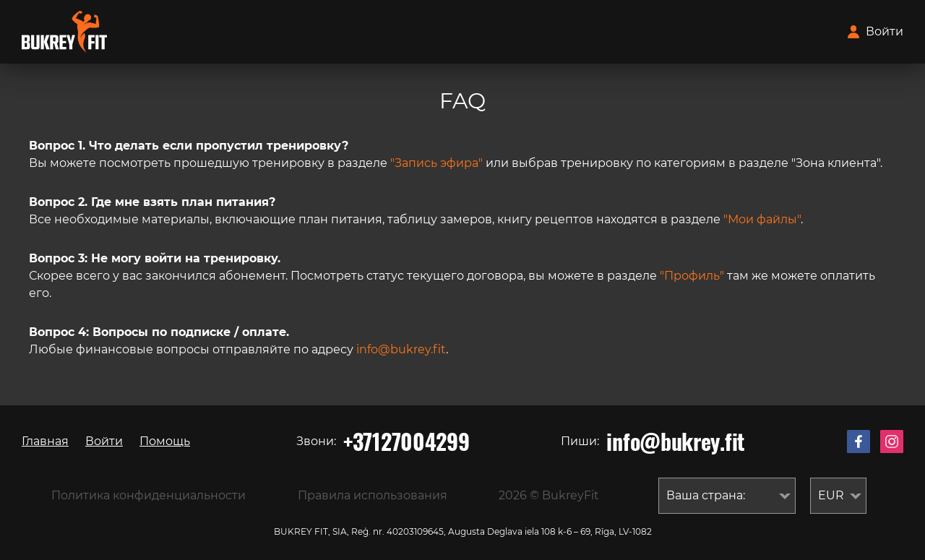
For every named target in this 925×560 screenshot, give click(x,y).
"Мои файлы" (762, 219)
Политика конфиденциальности (149, 495)
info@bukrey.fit (401, 349)
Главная (45, 441)
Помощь (165, 441)
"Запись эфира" (436, 163)
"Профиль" (692, 276)
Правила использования (373, 495)
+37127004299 (406, 441)
